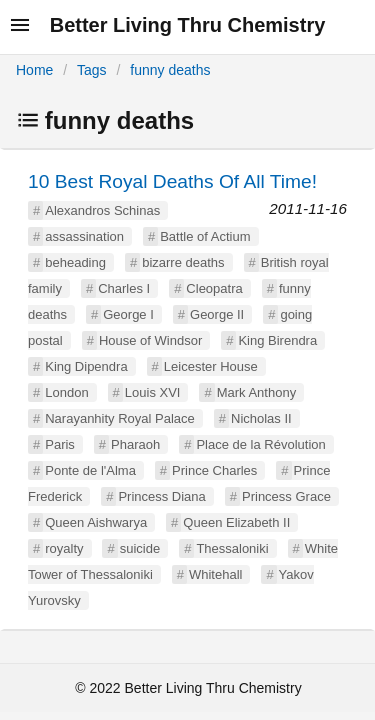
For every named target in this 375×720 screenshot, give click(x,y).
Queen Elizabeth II (236, 522)
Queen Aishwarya (96, 522)
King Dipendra (86, 366)
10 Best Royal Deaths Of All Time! (172, 181)
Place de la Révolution (260, 444)
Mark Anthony (257, 392)
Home (34, 70)
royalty (64, 548)
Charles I (124, 288)
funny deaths (170, 70)
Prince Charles (214, 470)
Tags (92, 70)
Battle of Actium (205, 236)
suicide (140, 548)
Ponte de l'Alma (90, 470)
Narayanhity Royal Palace (120, 418)
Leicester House (211, 366)
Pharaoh (135, 444)
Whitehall (215, 574)
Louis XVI (153, 392)
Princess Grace (286, 496)
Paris (60, 444)
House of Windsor (150, 340)
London (66, 392)
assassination (84, 236)
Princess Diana (161, 496)
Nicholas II (261, 418)
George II (217, 314)
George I (128, 314)
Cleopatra (214, 288)
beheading (75, 262)
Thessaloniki (232, 548)
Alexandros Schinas (102, 210)
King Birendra (277, 340)
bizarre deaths (183, 262)
